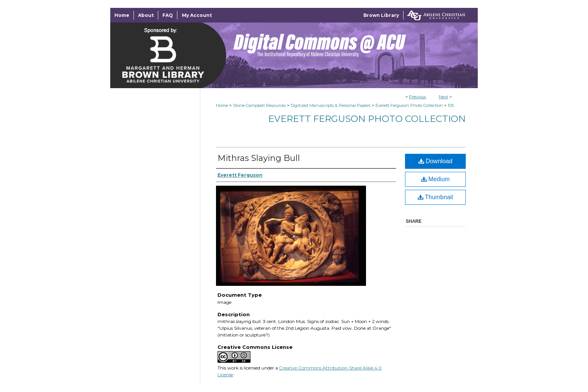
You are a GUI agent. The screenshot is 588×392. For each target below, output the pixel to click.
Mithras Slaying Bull (259, 158)
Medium (435, 179)
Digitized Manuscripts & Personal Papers (331, 105)
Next (443, 97)
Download (436, 161)
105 (451, 105)
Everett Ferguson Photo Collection (409, 105)
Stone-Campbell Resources (259, 105)
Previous (418, 97)
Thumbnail (435, 197)
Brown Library (381, 15)
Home (222, 105)
